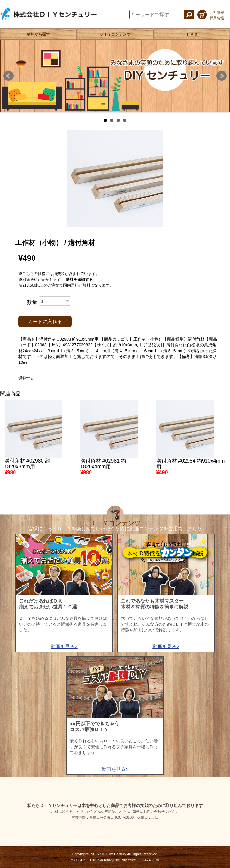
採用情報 (217, 18)
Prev (8, 76)
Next (222, 76)
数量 (32, 302)
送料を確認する (79, 280)
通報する (26, 378)
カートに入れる (45, 322)
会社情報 (217, 12)
